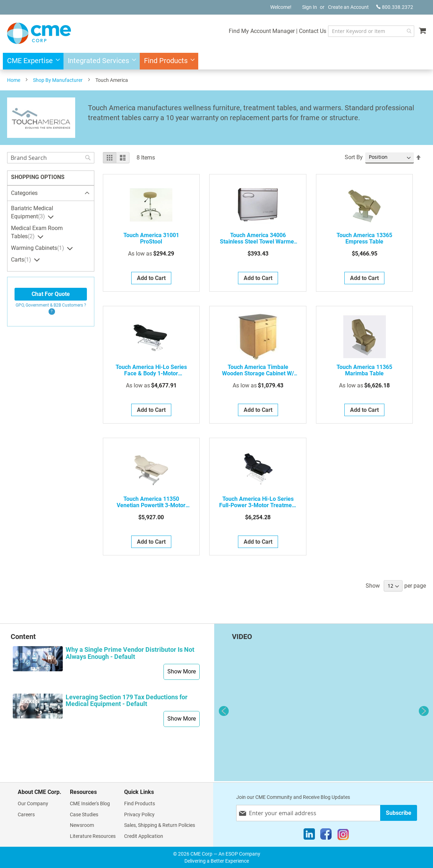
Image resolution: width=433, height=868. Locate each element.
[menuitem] (31, 61)
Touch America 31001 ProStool (151, 239)
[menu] (216, 61)
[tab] (51, 194)
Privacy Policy (139, 814)
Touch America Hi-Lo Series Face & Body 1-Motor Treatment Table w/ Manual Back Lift (151, 370)
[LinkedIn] (309, 836)
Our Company (33, 803)
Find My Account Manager (248, 31)
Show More (182, 671)
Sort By (354, 157)
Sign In (310, 7)
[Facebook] (326, 836)
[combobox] (364, 31)
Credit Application (144, 836)
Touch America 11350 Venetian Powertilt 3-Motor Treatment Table (151, 502)
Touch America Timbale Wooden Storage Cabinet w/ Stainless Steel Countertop (258, 370)
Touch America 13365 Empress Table (364, 239)
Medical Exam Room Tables (37, 232)
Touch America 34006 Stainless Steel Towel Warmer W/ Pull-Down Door (258, 239)
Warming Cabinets (38, 248)
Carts (22, 260)
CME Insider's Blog (90, 803)
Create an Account (348, 7)
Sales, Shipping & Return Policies (160, 825)
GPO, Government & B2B (51, 305)
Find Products (140, 803)
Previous (224, 711)
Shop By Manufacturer (58, 80)
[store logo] (39, 33)
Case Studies (84, 814)
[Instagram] (343, 836)
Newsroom (82, 825)
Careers (26, 814)
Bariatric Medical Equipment (32, 212)
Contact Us (298, 31)
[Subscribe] (399, 813)
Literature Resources (93, 836)
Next (424, 711)
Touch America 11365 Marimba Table (364, 370)
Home (14, 80)
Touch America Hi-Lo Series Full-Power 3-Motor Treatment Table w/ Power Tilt (258, 502)
